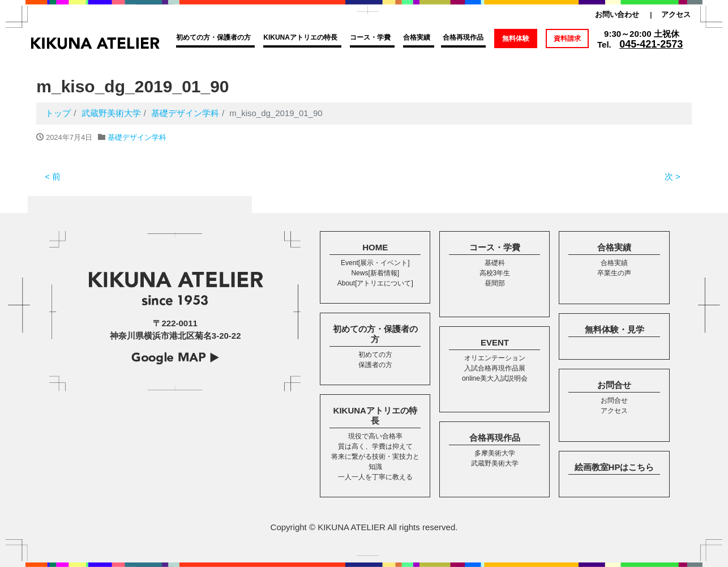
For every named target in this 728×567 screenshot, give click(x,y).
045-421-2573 (651, 44)
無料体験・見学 (614, 329)
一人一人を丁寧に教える (375, 477)
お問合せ (614, 385)
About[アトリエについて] (375, 283)
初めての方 (375, 355)
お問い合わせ (617, 14)
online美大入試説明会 (495, 378)
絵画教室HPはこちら (614, 467)
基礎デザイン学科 (137, 137)
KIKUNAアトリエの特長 (300, 37)
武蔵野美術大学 (495, 463)
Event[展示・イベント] (375, 263)
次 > (673, 176)
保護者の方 (375, 365)
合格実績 (417, 37)
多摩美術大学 (495, 453)
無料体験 (516, 39)
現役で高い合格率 (375, 436)
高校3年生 (495, 273)
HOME (375, 247)
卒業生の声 (614, 273)
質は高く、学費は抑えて (375, 446)
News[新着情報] (375, 273)
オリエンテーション (495, 358)
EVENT (495, 342)
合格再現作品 (463, 37)
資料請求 (567, 39)
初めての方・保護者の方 (213, 37)
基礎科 (495, 263)
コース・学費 (370, 37)
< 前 (53, 176)
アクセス (676, 14)
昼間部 (495, 283)
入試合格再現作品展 (495, 368)
